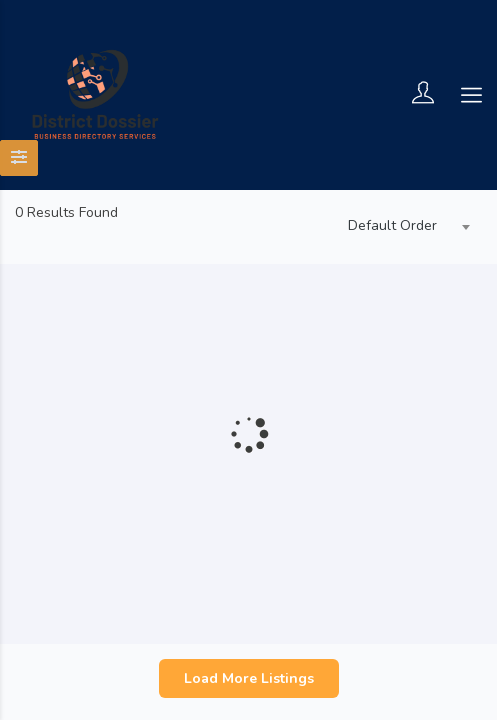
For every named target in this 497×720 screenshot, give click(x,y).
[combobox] (404, 227)
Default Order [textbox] (392, 225)
